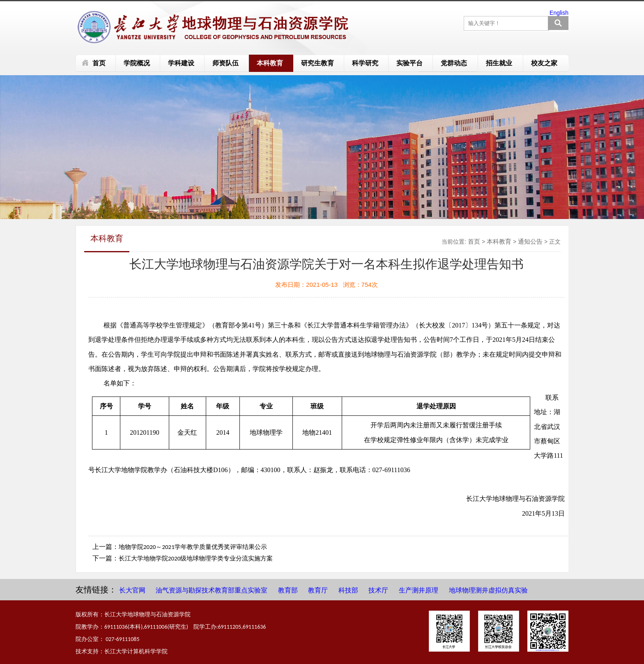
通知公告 (530, 241)
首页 (99, 63)
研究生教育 (317, 63)
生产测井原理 (419, 590)
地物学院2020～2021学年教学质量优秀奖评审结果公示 (193, 547)
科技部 (348, 590)
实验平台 (409, 63)
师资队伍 (225, 63)
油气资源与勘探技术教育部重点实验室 (212, 590)
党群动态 (454, 63)
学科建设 (181, 63)
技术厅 (378, 590)
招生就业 (499, 63)
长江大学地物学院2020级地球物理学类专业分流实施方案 (196, 558)
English (559, 13)
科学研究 (365, 63)
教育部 (288, 590)
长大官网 (132, 590)
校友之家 (544, 63)
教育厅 (318, 590)
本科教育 (270, 63)
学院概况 (137, 63)
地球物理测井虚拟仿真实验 (488, 590)
